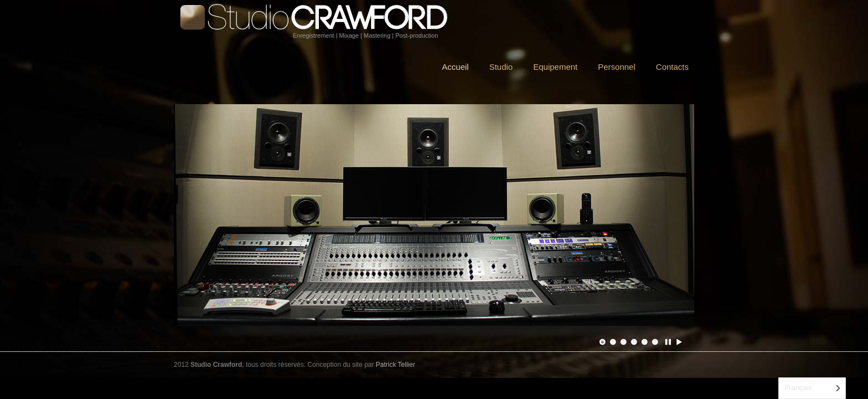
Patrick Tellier (396, 365)
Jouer (679, 342)
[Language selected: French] (812, 388)
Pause (669, 342)
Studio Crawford (318, 17)
